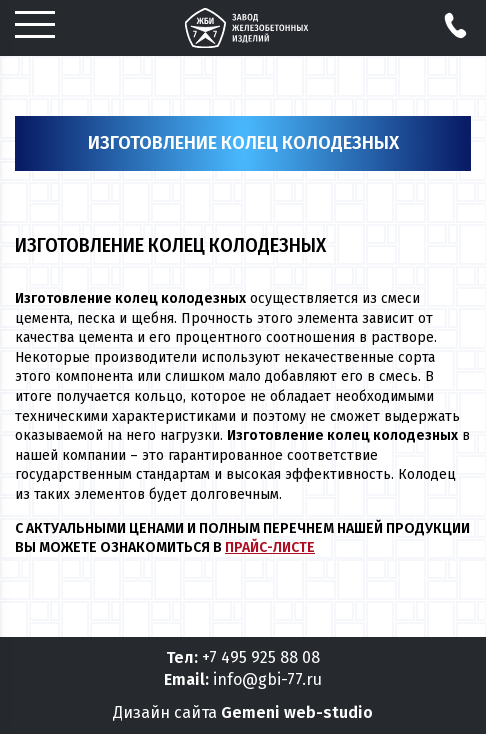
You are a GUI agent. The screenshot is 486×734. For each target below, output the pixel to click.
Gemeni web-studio (297, 712)
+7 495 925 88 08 (261, 657)
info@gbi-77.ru (267, 679)
